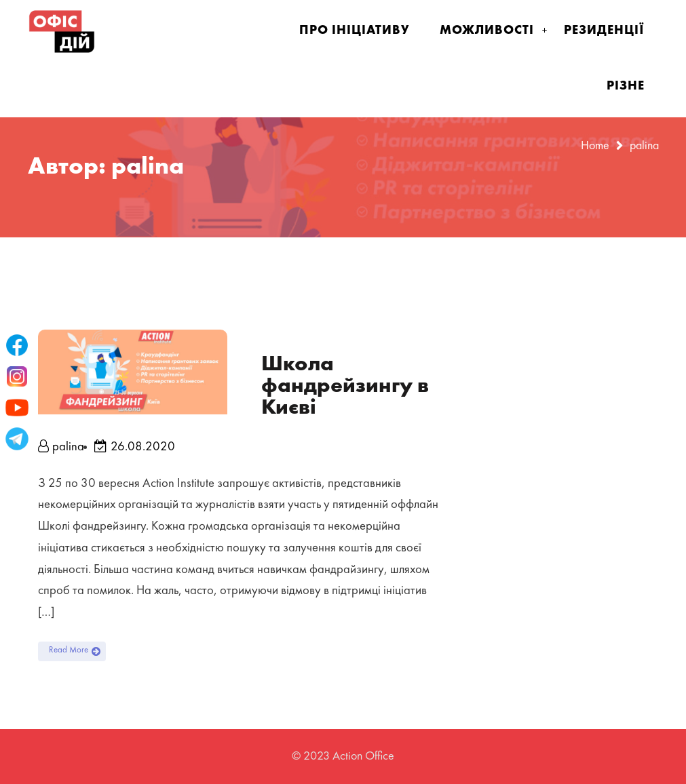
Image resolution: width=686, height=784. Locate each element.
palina (61, 447)
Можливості (487, 31)
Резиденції (604, 31)
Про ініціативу (355, 31)
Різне (626, 86)
